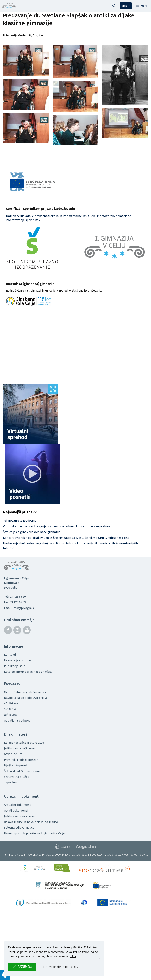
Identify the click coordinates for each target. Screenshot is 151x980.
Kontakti (10, 655)
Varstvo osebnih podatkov (87, 855)
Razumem (25, 967)
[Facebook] (8, 630)
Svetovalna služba (17, 777)
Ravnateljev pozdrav (18, 660)
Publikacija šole (15, 666)
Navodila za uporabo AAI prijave (26, 698)
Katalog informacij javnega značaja (28, 672)
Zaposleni (11, 783)
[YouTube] (27, 630)
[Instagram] (17, 630)
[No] (99, 959)
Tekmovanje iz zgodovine (20, 521)
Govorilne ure (13, 754)
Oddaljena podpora (17, 721)
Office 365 (10, 715)
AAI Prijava (11, 703)
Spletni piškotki (139, 855)
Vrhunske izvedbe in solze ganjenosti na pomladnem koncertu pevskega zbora (57, 526)
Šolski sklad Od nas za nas (22, 771)
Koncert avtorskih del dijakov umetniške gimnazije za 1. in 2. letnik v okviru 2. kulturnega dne (66, 538)
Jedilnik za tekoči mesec (20, 748)
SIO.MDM (10, 709)
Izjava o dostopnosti (116, 855)
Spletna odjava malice (19, 828)
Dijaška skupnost (16, 765)
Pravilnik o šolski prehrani (22, 760)
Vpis (124, 6)
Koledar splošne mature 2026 (24, 743)
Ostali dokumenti (16, 811)
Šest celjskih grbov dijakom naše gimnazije (32, 532)
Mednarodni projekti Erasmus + (25, 692)
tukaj (73, 956)
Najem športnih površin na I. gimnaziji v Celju (34, 833)
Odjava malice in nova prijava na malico (31, 822)
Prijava (66, 855)
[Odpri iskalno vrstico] (114, 6)
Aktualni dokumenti (18, 805)
